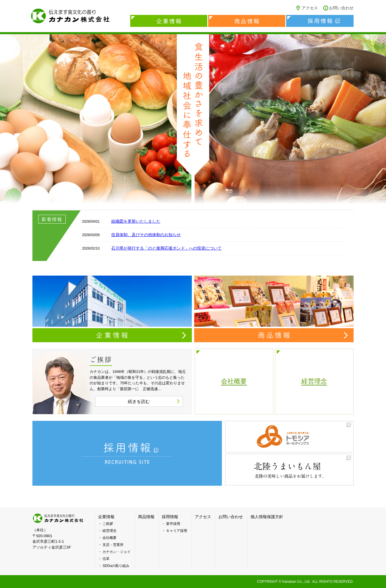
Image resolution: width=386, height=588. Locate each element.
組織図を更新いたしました (136, 221)
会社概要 (109, 538)
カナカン (59, 518)
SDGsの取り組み (116, 566)
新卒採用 (173, 524)
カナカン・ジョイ (117, 552)
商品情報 (247, 21)
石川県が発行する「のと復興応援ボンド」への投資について (166, 248)
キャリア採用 (177, 531)
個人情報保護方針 (267, 517)
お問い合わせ (341, 8)
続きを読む (139, 401)
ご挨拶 (108, 524)
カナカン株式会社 (70, 16)
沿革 (106, 559)
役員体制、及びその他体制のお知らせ (146, 235)
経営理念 (109, 531)
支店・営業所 (113, 545)
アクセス (310, 8)
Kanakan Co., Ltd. (296, 582)
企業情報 (169, 21)
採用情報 (320, 21)
